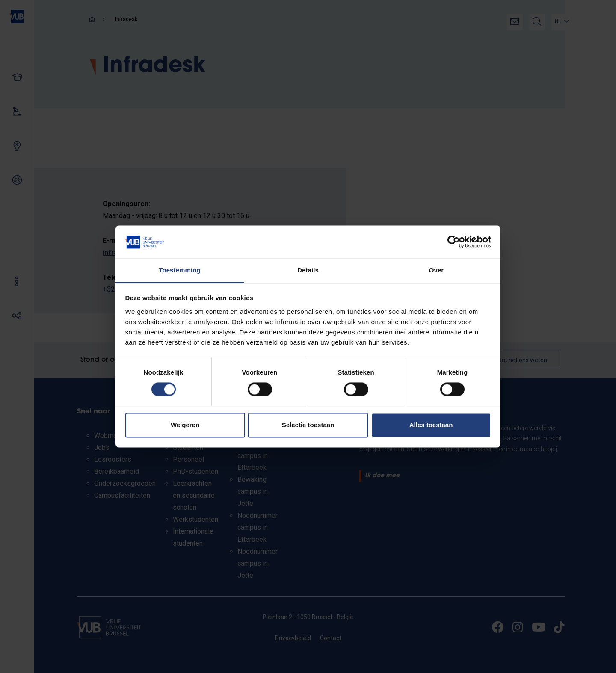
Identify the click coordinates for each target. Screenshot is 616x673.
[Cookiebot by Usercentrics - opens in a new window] (454, 242)
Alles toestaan (431, 425)
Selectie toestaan (308, 425)
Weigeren (185, 425)
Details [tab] (308, 270)
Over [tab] (437, 270)
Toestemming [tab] (180, 270)
